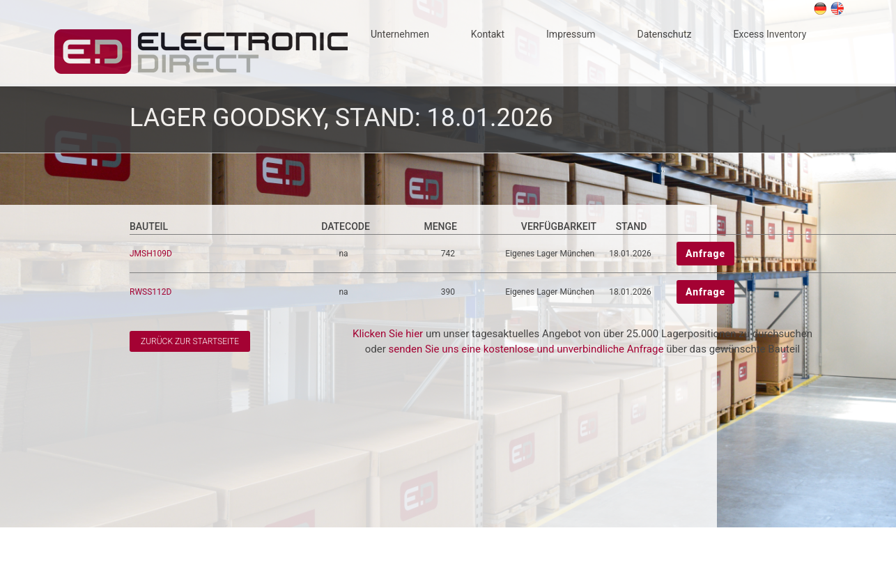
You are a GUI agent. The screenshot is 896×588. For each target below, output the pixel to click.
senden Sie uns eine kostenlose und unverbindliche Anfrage (526, 349)
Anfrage (705, 254)
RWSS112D (152, 292)
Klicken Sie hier (388, 334)
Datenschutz (664, 34)
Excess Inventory (770, 34)
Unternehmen (400, 34)
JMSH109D (152, 254)
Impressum (571, 34)
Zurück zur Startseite (190, 341)
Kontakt (488, 34)
